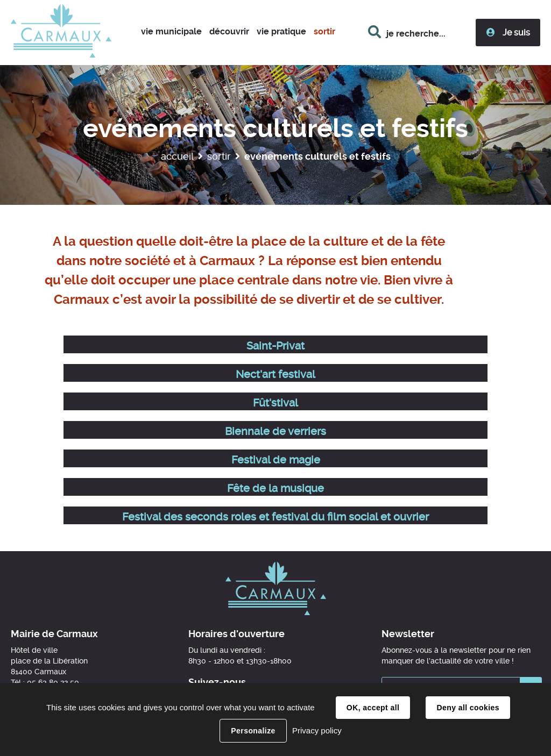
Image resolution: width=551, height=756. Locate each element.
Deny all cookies (468, 708)
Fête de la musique (275, 488)
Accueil (177, 156)
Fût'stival (275, 403)
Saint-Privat (275, 346)
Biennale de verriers (275, 431)
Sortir (219, 156)
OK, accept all (373, 708)
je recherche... (416, 34)
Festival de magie (276, 460)
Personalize (253, 731)
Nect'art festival (275, 374)
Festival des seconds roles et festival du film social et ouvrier (275, 517)
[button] (171, 33)
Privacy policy (317, 730)
